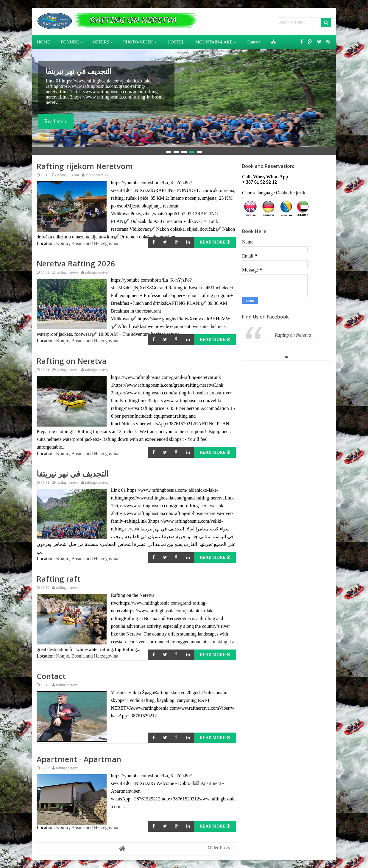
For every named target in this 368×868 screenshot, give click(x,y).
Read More (215, 242)
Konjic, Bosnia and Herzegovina (87, 243)
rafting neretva (64, 272)
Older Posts (219, 848)
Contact (51, 676)
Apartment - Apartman (79, 759)
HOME (43, 42)
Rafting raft (59, 579)
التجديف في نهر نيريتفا (79, 71)
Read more (56, 121)
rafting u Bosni (64, 175)
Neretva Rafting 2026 (76, 264)
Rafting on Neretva (72, 361)
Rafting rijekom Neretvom (85, 166)
